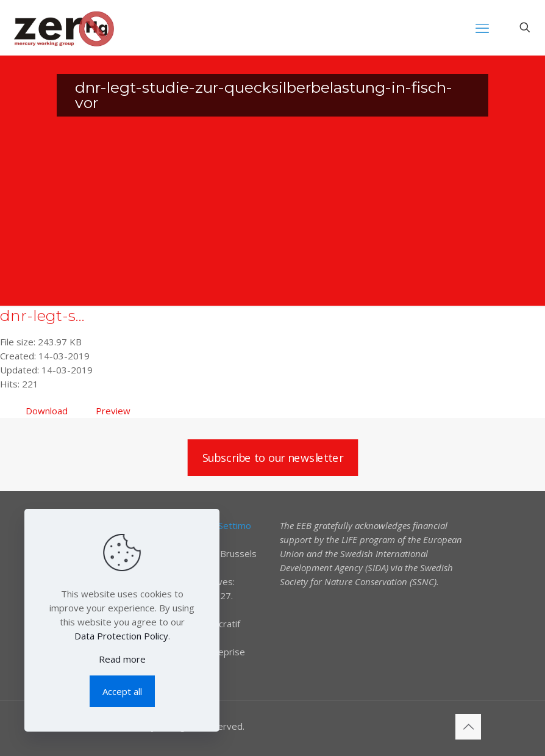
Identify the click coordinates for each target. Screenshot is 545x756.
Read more (122, 659)
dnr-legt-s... (42, 315)
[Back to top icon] (468, 727)
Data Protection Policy (121, 636)
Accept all (122, 691)
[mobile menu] (482, 27)
